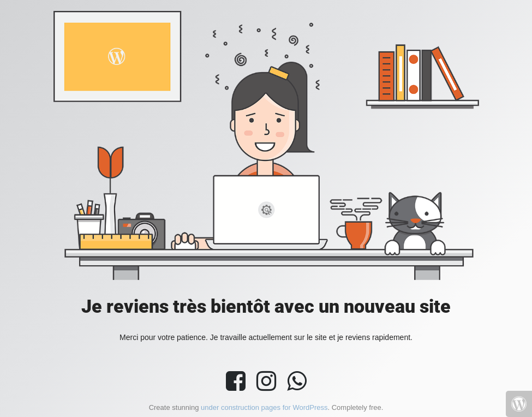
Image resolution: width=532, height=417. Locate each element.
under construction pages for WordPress (264, 407)
